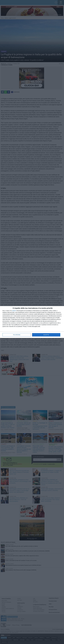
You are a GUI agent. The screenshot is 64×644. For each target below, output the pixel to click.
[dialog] (32, 322)
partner (14, 311)
